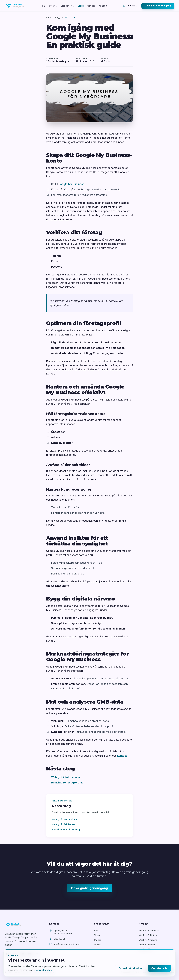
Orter (53, 6)
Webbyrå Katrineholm (149, 930)
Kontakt (103, 6)
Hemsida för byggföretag (67, 783)
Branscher (68, 6)
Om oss (91, 6)
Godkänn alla (159, 968)
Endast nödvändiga (131, 968)
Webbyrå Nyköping (148, 940)
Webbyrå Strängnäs (148, 945)
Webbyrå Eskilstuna (148, 935)
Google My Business (71, 184)
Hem (43, 6)
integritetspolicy (43, 970)
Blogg (81, 6)
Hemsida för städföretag (66, 829)
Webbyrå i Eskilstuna (63, 824)
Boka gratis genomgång (158, 6)
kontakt (122, 756)
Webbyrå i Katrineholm (65, 777)
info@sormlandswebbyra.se (67, 944)
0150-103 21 (59, 939)
